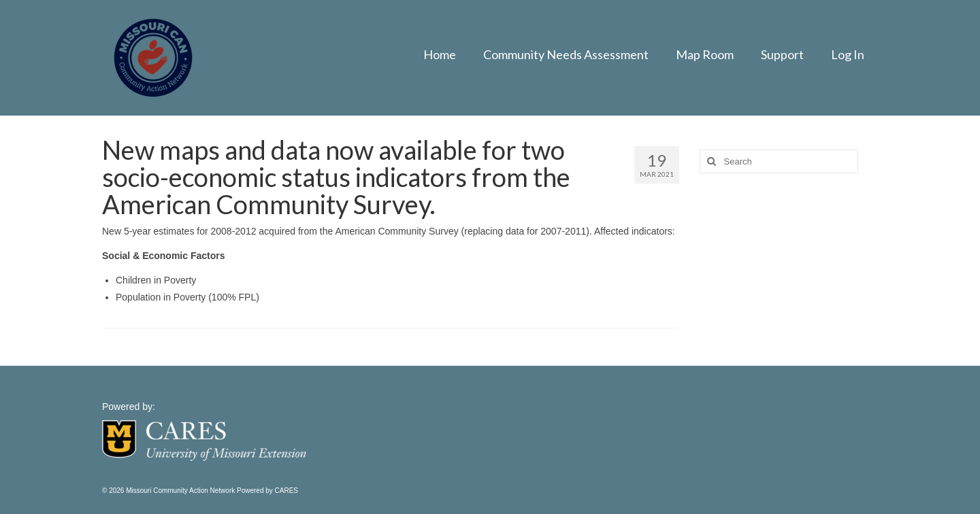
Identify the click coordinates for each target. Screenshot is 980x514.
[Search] (710, 161)
